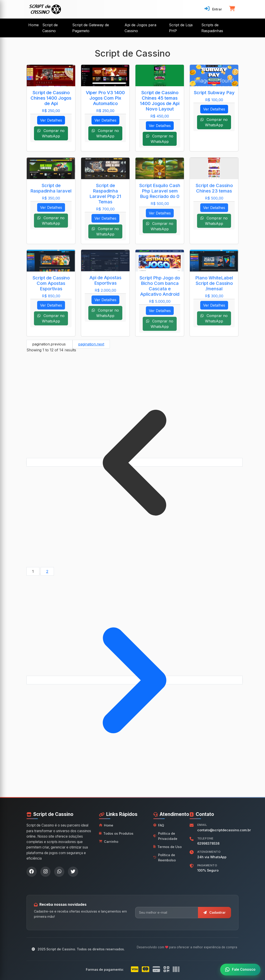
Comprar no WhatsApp (51, 133)
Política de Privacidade (165, 836)
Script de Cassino (50, 28)
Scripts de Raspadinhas (212, 28)
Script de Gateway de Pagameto (91, 28)
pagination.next (91, 344)
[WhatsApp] (59, 872)
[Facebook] (32, 872)
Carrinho (109, 842)
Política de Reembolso (165, 858)
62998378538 (208, 843)
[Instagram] (45, 872)
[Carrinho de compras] (232, 9)
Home (34, 25)
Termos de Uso (167, 847)
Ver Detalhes (51, 120)
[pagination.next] (135, 680)
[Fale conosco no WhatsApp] (240, 970)
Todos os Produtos (116, 833)
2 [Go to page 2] (47, 571)
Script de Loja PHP (181, 28)
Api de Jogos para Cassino (140, 28)
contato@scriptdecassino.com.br (224, 830)
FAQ (159, 825)
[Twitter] (73, 872)
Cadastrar (214, 912)
